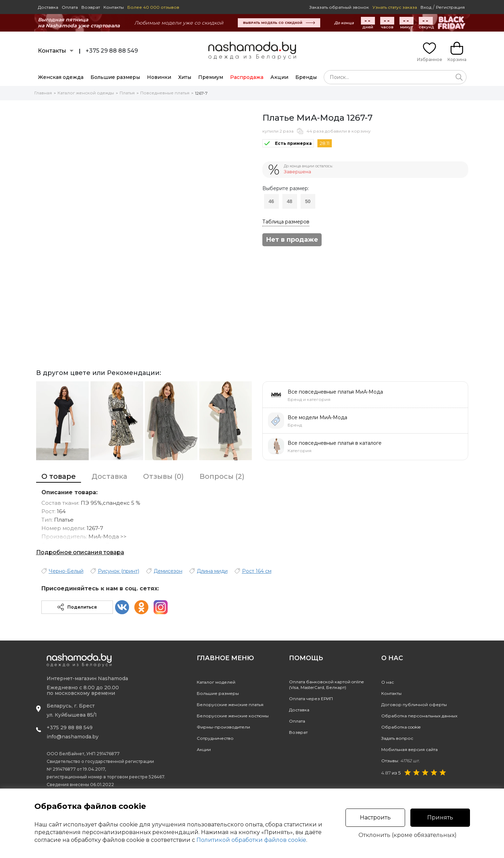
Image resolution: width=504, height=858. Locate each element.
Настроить (375, 817)
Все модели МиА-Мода (317, 417)
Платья (127, 93)
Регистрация (450, 7)
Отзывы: (401, 761)
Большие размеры (115, 77)
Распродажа (247, 77)
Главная (43, 93)
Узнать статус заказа (395, 7)
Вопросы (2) (222, 476)
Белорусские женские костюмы (233, 716)
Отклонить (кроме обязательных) (408, 835)
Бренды (306, 77)
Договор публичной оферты (414, 705)
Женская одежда (61, 77)
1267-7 (201, 93)
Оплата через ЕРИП (311, 699)
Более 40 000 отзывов (153, 7)
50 (308, 201)
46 (271, 201)
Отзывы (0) (163, 476)
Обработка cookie (401, 727)
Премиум (211, 77)
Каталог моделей (216, 682)
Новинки (159, 77)
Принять (440, 817)
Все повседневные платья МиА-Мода (335, 392)
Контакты (114, 7)
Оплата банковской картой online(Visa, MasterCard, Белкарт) (326, 685)
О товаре (59, 476)
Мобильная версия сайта (409, 749)
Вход (426, 7)
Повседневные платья (165, 93)
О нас (388, 682)
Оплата (70, 7)
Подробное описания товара (80, 552)
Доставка (48, 7)
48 (290, 201)
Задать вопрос (397, 738)
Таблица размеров (286, 222)
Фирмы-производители (223, 727)
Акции (279, 77)
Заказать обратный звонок (339, 7)
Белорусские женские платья (230, 705)
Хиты (185, 77)
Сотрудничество (215, 738)
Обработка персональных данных (419, 716)
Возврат (91, 7)
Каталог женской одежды (86, 93)
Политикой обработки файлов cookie (251, 840)
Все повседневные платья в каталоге (335, 443)
